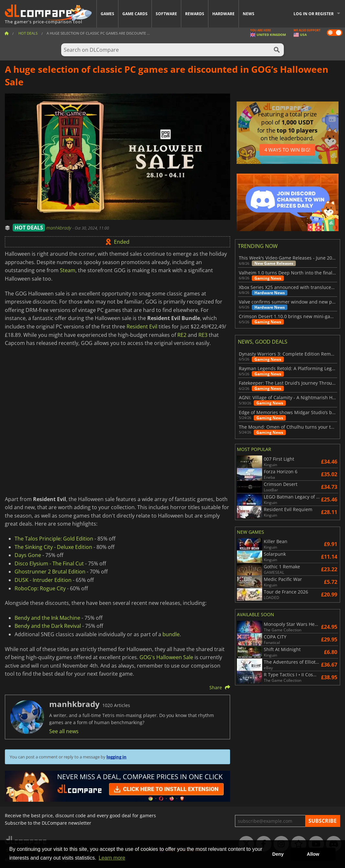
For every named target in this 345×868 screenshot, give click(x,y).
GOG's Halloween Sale (166, 657)
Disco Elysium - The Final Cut (49, 563)
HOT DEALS (29, 228)
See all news (64, 731)
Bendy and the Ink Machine (47, 618)
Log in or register (314, 14)
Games (107, 14)
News (249, 14)
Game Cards (135, 14)
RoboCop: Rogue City (40, 588)
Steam (68, 270)
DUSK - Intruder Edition (43, 580)
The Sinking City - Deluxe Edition (53, 547)
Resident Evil (142, 327)
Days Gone (28, 555)
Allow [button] (313, 854)
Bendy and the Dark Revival (48, 626)
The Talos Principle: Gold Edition (54, 539)
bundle (171, 634)
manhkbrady (59, 228)
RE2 (182, 335)
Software (166, 14)
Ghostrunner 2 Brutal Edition (50, 572)
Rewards (195, 14)
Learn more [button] (112, 858)
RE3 (203, 335)
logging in (117, 757)
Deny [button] (278, 854)
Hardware (223, 14)
